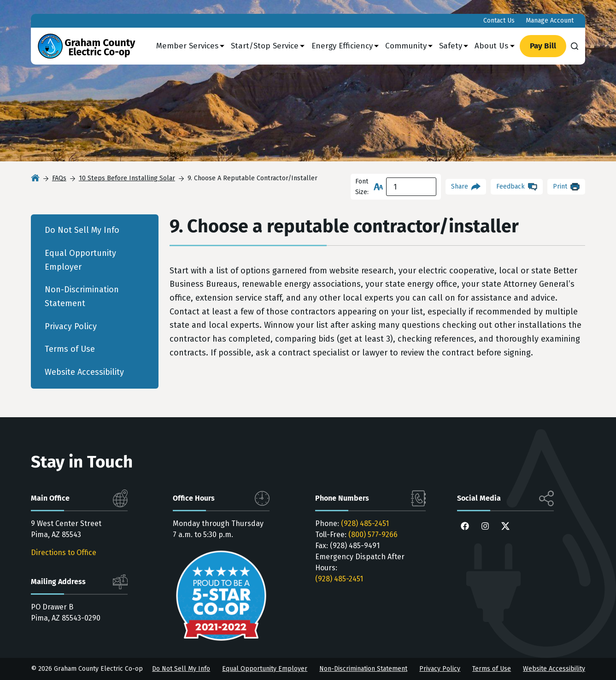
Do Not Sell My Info (82, 230)
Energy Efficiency (345, 46)
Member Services (190, 46)
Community (409, 46)
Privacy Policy (71, 326)
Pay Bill (543, 46)
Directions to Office (64, 553)
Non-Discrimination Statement (82, 296)
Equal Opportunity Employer (80, 260)
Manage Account (550, 21)
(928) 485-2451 (365, 523)
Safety (454, 46)
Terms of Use (70, 349)
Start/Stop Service (268, 46)
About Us (494, 46)
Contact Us (499, 21)
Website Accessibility (84, 372)
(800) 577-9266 (373, 535)
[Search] (575, 46)
